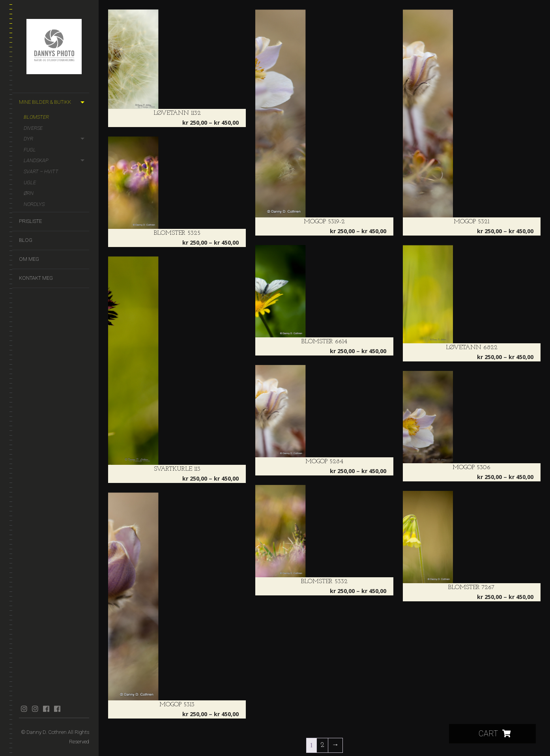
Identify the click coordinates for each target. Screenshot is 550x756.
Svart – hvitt (41, 171)
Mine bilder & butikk (45, 102)
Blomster (36, 117)
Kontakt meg (36, 278)
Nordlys (34, 204)
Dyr (28, 139)
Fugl (30, 150)
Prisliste (30, 221)
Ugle (30, 182)
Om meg (29, 259)
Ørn (29, 193)
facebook (46, 709)
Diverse (33, 128)
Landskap (36, 160)
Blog (26, 240)
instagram (24, 709)
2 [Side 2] (322, 745)
